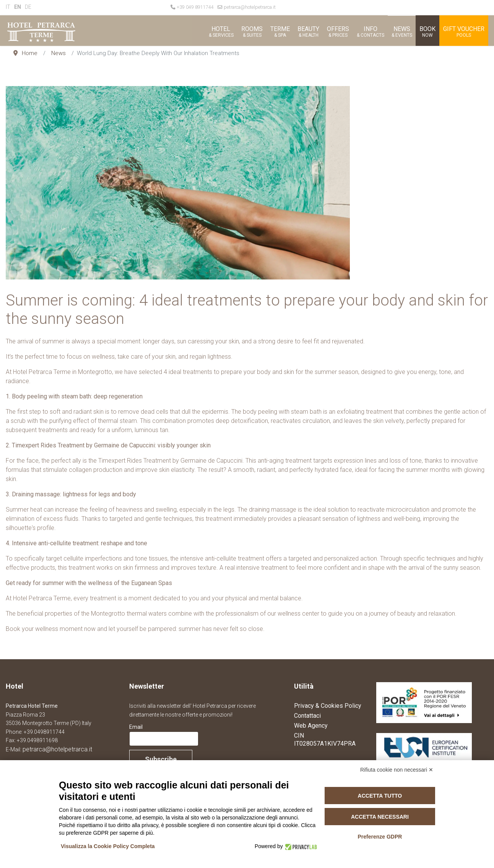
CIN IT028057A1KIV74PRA (325, 740)
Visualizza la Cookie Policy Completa (108, 846)
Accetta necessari (380, 817)
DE (28, 7)
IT (8, 7)
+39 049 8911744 (195, 7)
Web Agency (311, 726)
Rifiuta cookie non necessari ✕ (397, 770)
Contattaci (307, 716)
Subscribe (161, 759)
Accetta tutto (380, 796)
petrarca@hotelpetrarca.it (250, 7)
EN (18, 7)
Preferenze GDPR (380, 837)
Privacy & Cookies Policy (328, 706)
